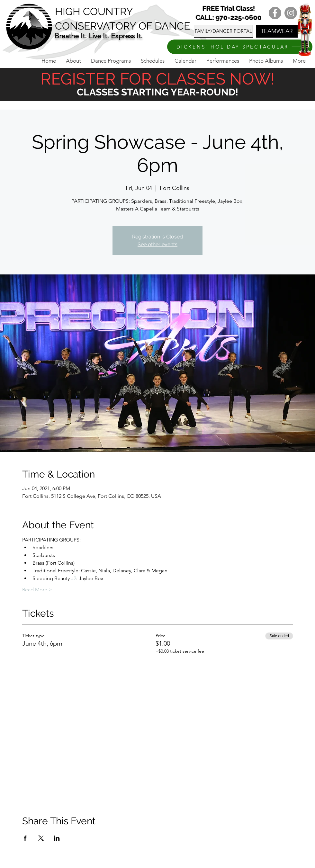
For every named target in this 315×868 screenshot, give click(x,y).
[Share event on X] (41, 838)
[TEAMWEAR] (277, 31)
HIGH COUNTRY (94, 11)
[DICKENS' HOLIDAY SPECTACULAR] (240, 47)
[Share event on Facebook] (25, 838)
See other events (157, 244)
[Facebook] (275, 13)
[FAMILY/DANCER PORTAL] (223, 31)
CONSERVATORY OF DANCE (122, 26)
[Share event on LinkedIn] (57, 838)
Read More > (37, 590)
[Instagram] (291, 13)
